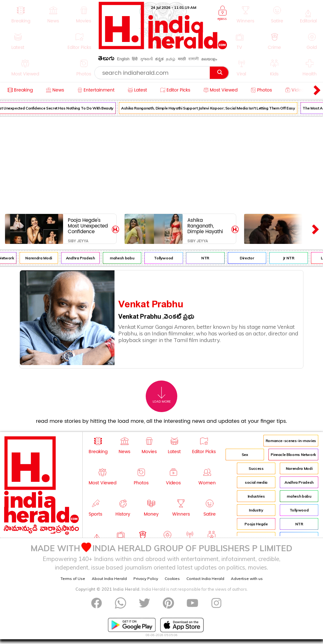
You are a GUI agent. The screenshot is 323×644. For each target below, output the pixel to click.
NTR (210, 258)
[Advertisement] (161, 164)
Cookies (172, 579)
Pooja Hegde (256, 524)
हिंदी (135, 59)
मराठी (182, 59)
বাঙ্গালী (194, 59)
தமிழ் (171, 59)
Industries (256, 496)
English (123, 59)
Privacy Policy (146, 579)
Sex (245, 455)
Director (252, 258)
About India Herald (109, 579)
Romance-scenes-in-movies (291, 441)
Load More (162, 395)
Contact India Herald (205, 579)
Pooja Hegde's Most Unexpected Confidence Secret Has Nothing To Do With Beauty (88, 226)
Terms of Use (73, 579)
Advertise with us (247, 579)
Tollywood (168, 258)
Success (256, 468)
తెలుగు (106, 59)
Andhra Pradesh (85, 258)
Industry (256, 510)
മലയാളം (209, 59)
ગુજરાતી (146, 59)
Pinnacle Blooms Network (293, 455)
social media (256, 482)
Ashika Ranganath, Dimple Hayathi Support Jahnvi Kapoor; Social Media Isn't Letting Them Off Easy (213, 108)
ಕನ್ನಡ (159, 59)
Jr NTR (293, 258)
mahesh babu (127, 258)
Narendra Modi (43, 258)
